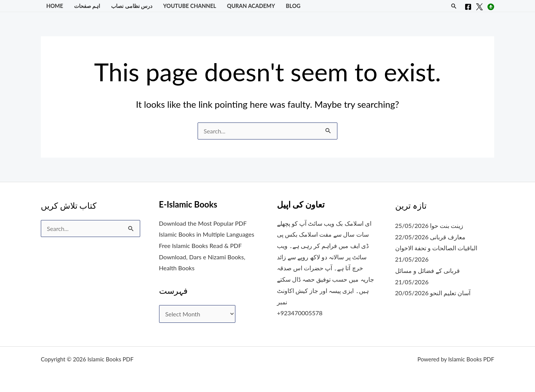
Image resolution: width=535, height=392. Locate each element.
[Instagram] (491, 7)
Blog (293, 6)
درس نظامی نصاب (132, 6)
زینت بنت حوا (447, 225)
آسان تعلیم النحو (450, 293)
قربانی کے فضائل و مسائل (428, 270)
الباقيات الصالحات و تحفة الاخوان (436, 248)
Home (55, 6)
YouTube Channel (190, 6)
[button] (454, 6)
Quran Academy (251, 6)
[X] (479, 7)
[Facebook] (468, 7)
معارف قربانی (448, 237)
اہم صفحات (87, 6)
